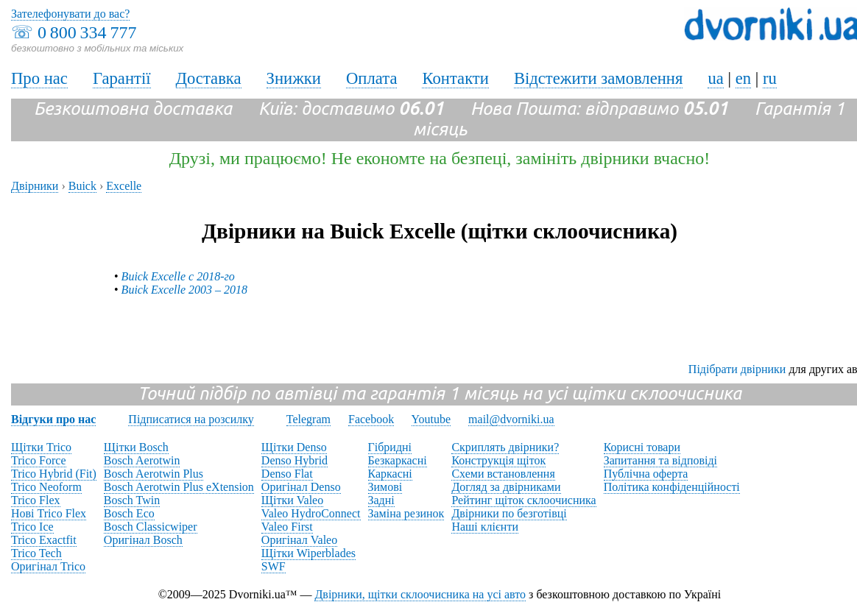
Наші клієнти (485, 527)
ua (715, 78)
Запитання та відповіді (660, 460)
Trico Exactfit (44, 540)
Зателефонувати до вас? (70, 14)
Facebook (371, 419)
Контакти (455, 78)
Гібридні (390, 447)
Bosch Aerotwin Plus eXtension (179, 487)
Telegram (308, 419)
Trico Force (39, 460)
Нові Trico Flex (49, 513)
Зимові (385, 487)
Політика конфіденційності (672, 487)
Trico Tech (36, 553)
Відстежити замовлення (599, 78)
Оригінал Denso (301, 487)
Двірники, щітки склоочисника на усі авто (420, 594)
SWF (274, 566)
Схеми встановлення (503, 474)
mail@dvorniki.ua (511, 419)
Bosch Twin (132, 500)
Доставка (209, 78)
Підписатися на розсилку (191, 419)
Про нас (39, 78)
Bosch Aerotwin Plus (154, 474)
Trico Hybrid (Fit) (54, 474)
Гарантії (122, 78)
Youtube (431, 419)
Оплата (372, 78)
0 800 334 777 (87, 32)
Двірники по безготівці (509, 513)
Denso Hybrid (295, 460)
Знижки (294, 78)
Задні (381, 500)
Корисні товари (642, 447)
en (743, 78)
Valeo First (287, 527)
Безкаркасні (398, 460)
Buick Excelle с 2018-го (178, 276)
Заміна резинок (406, 513)
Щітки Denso (294, 447)
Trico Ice (32, 527)
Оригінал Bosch (143, 540)
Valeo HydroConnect (311, 513)
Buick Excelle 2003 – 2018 (185, 290)
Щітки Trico (41, 447)
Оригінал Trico (48, 566)
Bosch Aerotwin (142, 460)
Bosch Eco (129, 513)
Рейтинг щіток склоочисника (523, 500)
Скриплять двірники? (505, 447)
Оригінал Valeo (299, 540)
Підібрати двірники (737, 369)
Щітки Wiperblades (308, 553)
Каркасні (390, 474)
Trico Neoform (46, 487)
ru (770, 78)
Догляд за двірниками (506, 487)
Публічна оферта (646, 474)
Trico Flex (36, 500)
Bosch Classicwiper (151, 527)
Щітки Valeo (292, 500)
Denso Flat (287, 474)
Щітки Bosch (136, 447)
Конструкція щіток (498, 460)
